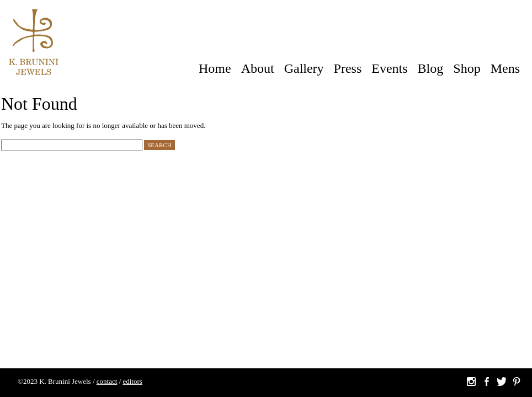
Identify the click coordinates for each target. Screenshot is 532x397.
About (258, 68)
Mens (505, 68)
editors (132, 381)
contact (107, 381)
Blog (431, 68)
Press (348, 68)
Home (215, 68)
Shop (467, 68)
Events (389, 68)
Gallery (304, 68)
